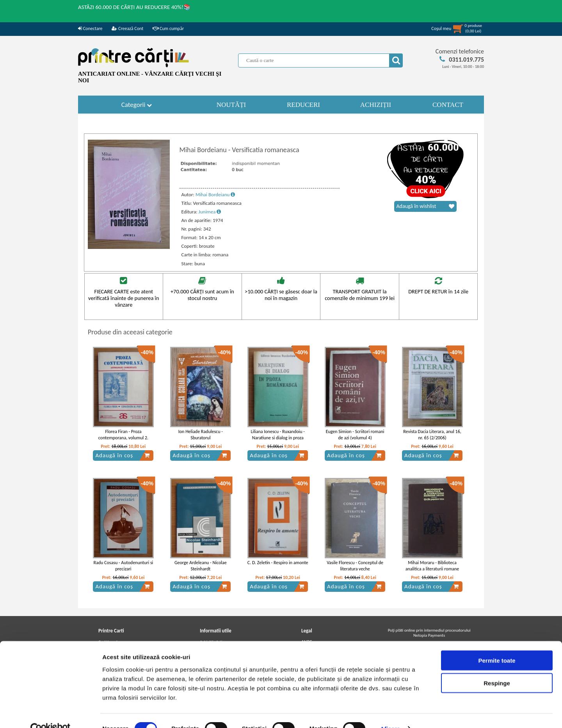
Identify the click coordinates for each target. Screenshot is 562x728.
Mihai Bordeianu (215, 194)
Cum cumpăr (168, 28)
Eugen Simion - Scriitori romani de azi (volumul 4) (355, 435)
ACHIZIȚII (376, 105)
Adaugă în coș (123, 455)
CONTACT (448, 105)
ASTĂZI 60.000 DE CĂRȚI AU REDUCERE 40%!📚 (134, 7)
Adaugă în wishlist (425, 206)
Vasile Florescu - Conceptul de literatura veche (355, 566)
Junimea (210, 212)
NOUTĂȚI (231, 105)
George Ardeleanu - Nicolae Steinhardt (201, 566)
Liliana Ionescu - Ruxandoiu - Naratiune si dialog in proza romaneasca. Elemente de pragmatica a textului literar (278, 441)
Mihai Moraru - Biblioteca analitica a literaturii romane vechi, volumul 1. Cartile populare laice (432, 572)
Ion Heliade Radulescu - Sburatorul (201, 435)
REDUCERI (303, 105)
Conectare (90, 28)
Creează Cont (127, 28)
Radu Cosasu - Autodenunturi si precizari (124, 566)
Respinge (497, 667)
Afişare (390, 713)
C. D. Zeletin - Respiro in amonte (278, 563)
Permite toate (497, 644)
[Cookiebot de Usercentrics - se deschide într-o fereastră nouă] (51, 713)
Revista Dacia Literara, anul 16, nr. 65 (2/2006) (432, 435)
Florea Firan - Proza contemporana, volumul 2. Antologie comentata (123, 438)
